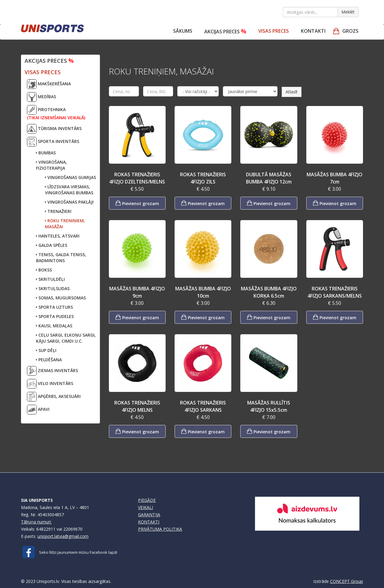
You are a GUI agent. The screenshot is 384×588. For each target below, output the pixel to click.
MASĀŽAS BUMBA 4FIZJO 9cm (137, 292)
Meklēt (348, 12)
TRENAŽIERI (58, 211)
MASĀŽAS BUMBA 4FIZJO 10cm (203, 292)
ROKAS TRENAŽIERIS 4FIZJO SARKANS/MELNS (335, 292)
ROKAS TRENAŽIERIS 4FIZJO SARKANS (203, 406)
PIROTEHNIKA (56, 113)
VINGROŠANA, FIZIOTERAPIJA (51, 165)
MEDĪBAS (42, 97)
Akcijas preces (225, 31)
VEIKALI (145, 507)
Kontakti (313, 31)
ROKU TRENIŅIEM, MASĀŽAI (65, 224)
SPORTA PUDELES (55, 316)
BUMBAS (46, 153)
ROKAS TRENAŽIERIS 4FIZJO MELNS (137, 406)
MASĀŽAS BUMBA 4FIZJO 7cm (334, 178)
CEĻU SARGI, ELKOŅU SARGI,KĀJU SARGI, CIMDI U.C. (66, 338)
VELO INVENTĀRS (50, 384)
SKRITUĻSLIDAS (53, 288)
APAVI (38, 410)
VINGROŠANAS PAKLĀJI (69, 202)
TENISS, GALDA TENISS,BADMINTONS (61, 258)
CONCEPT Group (346, 581)
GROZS (350, 31)
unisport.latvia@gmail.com (63, 536)
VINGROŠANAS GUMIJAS (70, 177)
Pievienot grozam (137, 203)
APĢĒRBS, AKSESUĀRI (54, 397)
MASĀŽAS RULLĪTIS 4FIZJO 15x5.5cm (269, 406)
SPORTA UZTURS (54, 307)
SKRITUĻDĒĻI (50, 279)
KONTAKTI (149, 522)
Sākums (183, 31)
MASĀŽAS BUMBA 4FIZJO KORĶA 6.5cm (269, 292)
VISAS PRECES (274, 31)
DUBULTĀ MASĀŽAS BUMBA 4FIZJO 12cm (269, 178)
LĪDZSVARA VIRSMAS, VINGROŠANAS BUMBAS (69, 190)
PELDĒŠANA (49, 360)
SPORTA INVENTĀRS (53, 142)
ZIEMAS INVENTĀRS (52, 371)
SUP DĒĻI (46, 350)
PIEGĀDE (147, 500)
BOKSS (44, 270)
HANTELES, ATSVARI (58, 236)
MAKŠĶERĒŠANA (49, 84)
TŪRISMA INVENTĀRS (54, 129)
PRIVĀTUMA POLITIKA (160, 529)
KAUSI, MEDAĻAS (54, 326)
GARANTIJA (149, 515)
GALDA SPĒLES (52, 245)
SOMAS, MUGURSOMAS (61, 298)
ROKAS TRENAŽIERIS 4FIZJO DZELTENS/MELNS (137, 178)
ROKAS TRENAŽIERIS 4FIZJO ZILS (203, 178)
